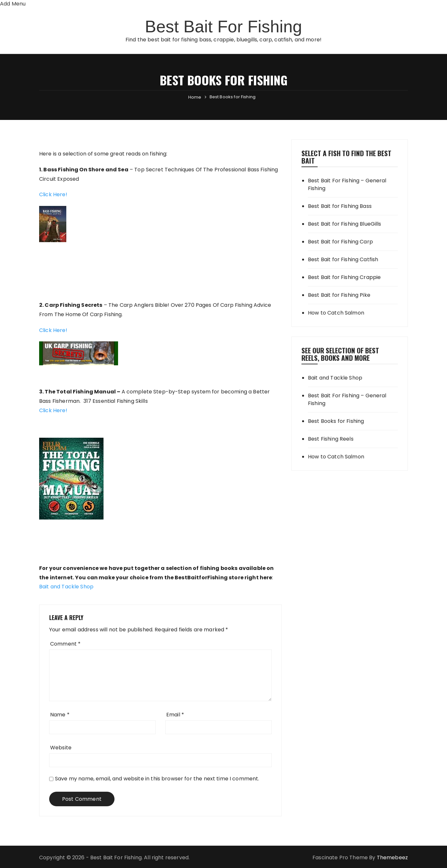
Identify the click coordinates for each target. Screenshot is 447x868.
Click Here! (53, 194)
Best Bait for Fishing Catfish (343, 259)
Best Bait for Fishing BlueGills (345, 224)
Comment (65, 644)
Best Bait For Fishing (223, 27)
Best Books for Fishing (336, 421)
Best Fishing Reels (331, 439)
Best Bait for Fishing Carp (340, 242)
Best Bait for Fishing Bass (340, 206)
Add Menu (13, 4)
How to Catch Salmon (336, 313)
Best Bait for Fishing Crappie (344, 277)
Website (61, 748)
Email (175, 715)
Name (60, 715)
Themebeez (392, 857)
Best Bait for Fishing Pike (339, 295)
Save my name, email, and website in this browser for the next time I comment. (157, 779)
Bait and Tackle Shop (66, 587)
